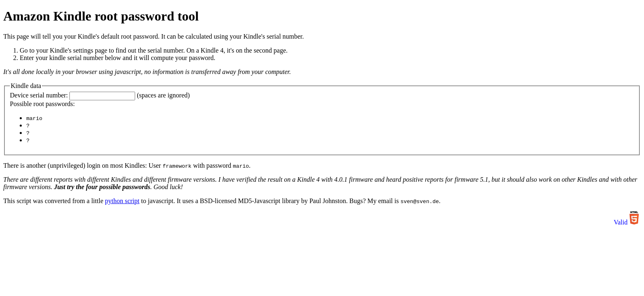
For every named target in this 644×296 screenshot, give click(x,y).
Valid (621, 223)
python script (122, 202)
